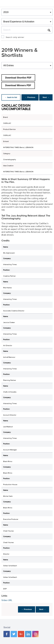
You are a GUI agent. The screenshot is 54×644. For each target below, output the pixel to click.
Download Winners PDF (18, 85)
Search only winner (15, 37)
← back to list (11, 97)
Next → (46, 97)
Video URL (7, 600)
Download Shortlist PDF (18, 78)
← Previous (30, 97)
